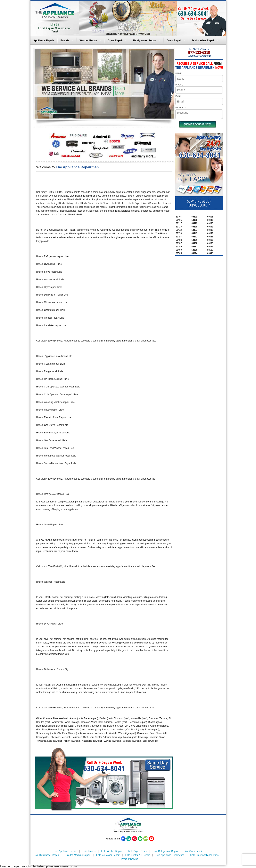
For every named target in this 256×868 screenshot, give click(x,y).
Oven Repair (174, 40)
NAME (178, 73)
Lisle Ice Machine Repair (77, 855)
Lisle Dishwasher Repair (46, 855)
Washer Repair (89, 40)
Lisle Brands (89, 851)
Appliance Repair (44, 40)
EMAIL (179, 96)
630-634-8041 (194, 13)
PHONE (179, 85)
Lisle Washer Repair (112, 851)
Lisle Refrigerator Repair (165, 851)
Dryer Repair (115, 40)
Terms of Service (129, 859)
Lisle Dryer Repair (137, 851)
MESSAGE (181, 108)
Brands (65, 40)
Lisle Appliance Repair (65, 851)
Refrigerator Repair (145, 40)
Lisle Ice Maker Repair (108, 855)
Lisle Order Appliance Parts (204, 855)
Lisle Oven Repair (193, 851)
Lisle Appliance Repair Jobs (170, 855)
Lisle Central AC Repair (138, 855)
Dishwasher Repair (203, 40)
